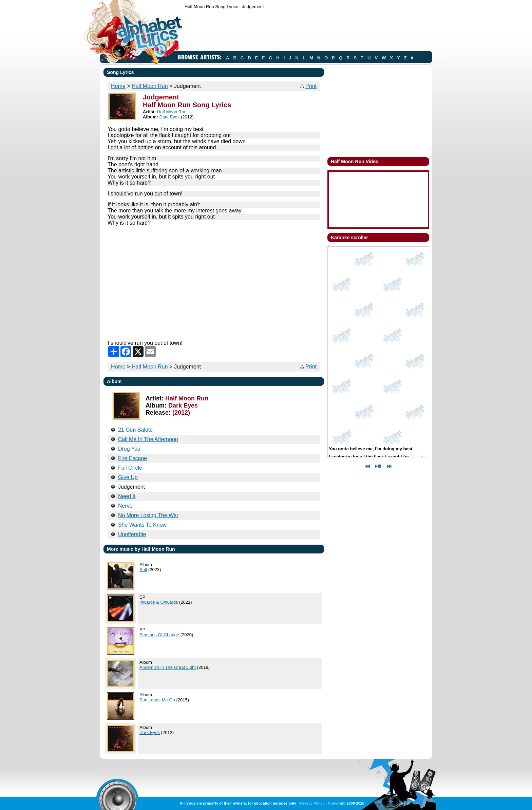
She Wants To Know (142, 525)
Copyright (337, 803)
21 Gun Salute (135, 430)
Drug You (129, 449)
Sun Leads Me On (157, 700)
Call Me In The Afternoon (148, 439)
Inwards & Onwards (159, 602)
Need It (127, 496)
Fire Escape (132, 458)
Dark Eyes (169, 117)
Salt (143, 570)
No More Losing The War (148, 515)
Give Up (128, 477)
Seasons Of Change (159, 635)
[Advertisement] (308, 32)
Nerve (125, 506)
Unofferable (132, 534)
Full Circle (130, 468)
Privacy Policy (312, 803)
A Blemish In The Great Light (168, 667)
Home (118, 86)
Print (311, 86)
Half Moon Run (150, 86)
